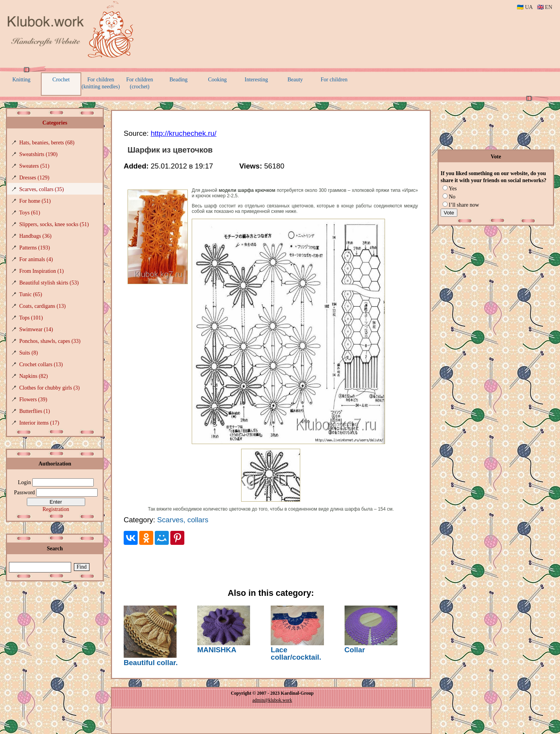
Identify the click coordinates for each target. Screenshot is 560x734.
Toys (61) (30, 213)
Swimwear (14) (36, 329)
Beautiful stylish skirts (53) (49, 283)
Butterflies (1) (35, 411)
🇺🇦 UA (525, 7)
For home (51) (35, 201)
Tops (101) (31, 318)
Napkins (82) (34, 376)
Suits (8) (29, 353)
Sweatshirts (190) (38, 154)
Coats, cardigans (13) (43, 306)
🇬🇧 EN (545, 7)
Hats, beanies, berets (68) (47, 143)
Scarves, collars (183, 520)
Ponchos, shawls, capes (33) (50, 341)
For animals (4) (36, 259)
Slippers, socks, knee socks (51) (54, 224)
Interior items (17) (39, 423)
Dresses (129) (34, 178)
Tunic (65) (31, 294)
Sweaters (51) (34, 166)
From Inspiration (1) (42, 271)
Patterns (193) (35, 248)
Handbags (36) (36, 236)
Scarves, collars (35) (42, 189)
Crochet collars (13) (41, 364)
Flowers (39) (33, 399)
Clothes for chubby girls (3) (50, 388)
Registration (56, 509)
